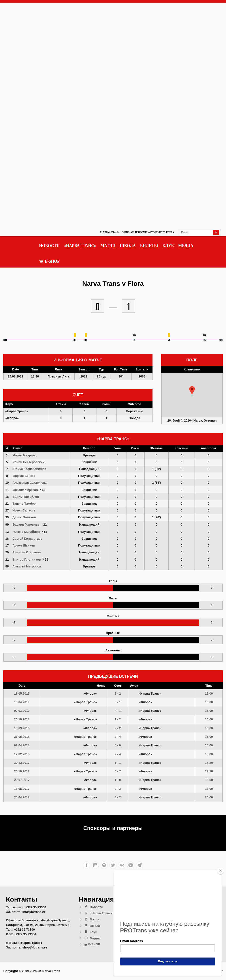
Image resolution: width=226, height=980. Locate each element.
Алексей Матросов (27, 566)
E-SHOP (49, 261)
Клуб (168, 246)
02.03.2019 (22, 711)
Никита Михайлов (26, 532)
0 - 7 (118, 771)
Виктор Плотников (27, 560)
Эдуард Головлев (26, 524)
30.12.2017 (22, 763)
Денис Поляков (24, 517)
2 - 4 (118, 737)
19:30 (209, 771)
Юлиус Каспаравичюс (29, 469)
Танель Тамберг (25, 504)
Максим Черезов (25, 490)
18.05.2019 (22, 694)
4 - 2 (118, 797)
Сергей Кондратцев (27, 539)
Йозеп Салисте (24, 510)
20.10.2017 (22, 771)
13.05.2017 (22, 789)
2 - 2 (118, 694)
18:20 (209, 763)
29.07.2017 (22, 780)
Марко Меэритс (24, 455)
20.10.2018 (22, 719)
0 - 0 (118, 745)
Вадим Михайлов (26, 497)
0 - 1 (118, 702)
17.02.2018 (22, 754)
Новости (49, 246)
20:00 (209, 797)
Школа (128, 246)
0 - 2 (118, 789)
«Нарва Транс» (80, 246)
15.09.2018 (22, 728)
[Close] (220, 871)
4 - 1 (118, 711)
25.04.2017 (22, 797)
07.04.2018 (22, 745)
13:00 (209, 789)
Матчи (108, 246)
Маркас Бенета (24, 476)
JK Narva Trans (109, 232)
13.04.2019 (22, 702)
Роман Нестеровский (29, 462)
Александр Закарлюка (30, 483)
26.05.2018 (22, 737)
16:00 (209, 694)
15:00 (209, 711)
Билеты (149, 246)
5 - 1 (118, 763)
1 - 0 (118, 780)
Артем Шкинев (24, 545)
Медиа (186, 246)
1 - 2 (118, 719)
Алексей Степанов (27, 552)
